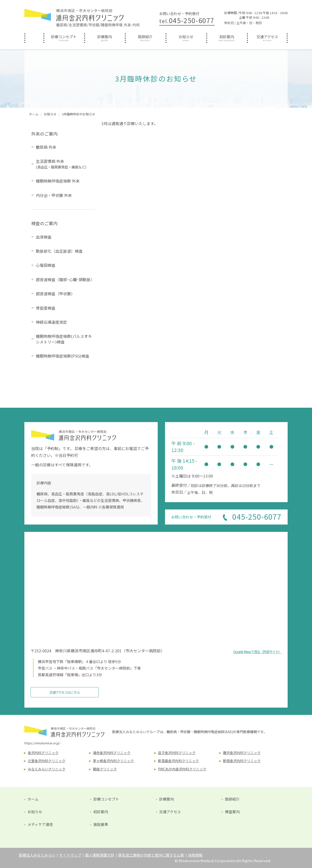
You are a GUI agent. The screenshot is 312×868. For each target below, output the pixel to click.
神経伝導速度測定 (51, 322)
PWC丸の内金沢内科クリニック (182, 769)
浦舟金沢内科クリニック (112, 753)
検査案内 (232, 812)
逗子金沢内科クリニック (177, 753)
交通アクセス (267, 37)
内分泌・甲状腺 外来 (54, 195)
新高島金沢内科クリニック (178, 761)
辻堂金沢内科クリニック (47, 761)
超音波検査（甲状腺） (55, 294)
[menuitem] (34, 38)
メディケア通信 (40, 824)
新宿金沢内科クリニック (242, 761)
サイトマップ (70, 855)
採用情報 (195, 855)
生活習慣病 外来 (61, 164)
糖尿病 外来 (46, 147)
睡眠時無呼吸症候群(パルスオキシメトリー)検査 (64, 339)
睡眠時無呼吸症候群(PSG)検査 (63, 356)
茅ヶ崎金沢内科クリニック (113, 761)
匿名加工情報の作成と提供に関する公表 (151, 855)
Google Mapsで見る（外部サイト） (257, 652)
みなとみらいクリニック (47, 769)
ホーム (34, 37)
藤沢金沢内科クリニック (242, 753)
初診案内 (227, 37)
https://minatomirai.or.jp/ (42, 743)
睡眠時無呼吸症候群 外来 (58, 181)
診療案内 (105, 37)
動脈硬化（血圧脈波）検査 (59, 251)
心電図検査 (46, 265)
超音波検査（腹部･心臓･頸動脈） (65, 279)
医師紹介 (145, 37)
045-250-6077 (187, 20)
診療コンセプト (64, 37)
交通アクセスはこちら (65, 692)
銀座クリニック (105, 769)
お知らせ (186, 37)
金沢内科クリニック (43, 753)
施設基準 (101, 824)
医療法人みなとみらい (37, 855)
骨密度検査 (46, 308)
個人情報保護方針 (100, 855)
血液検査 (44, 237)
